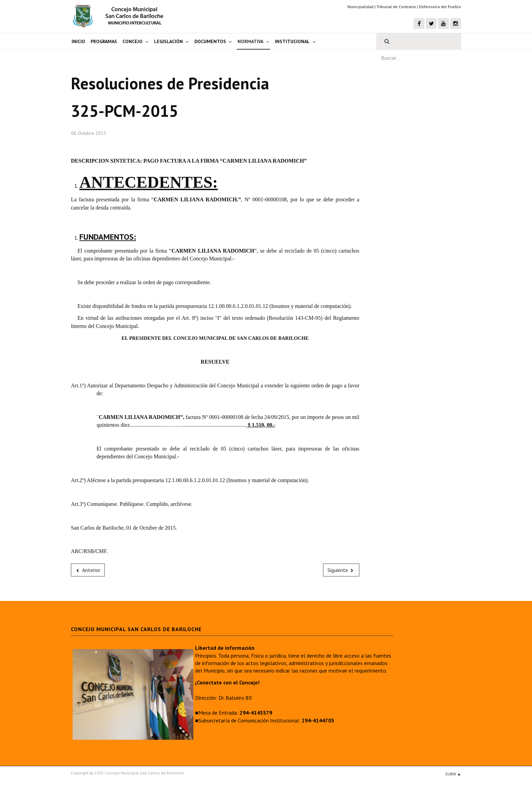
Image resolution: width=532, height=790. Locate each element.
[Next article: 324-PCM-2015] (341, 570)
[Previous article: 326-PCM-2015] (88, 570)
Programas (104, 41)
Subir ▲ (453, 774)
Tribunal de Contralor (396, 7)
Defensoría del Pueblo (440, 7)
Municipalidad (360, 7)
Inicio (78, 41)
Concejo (132, 41)
